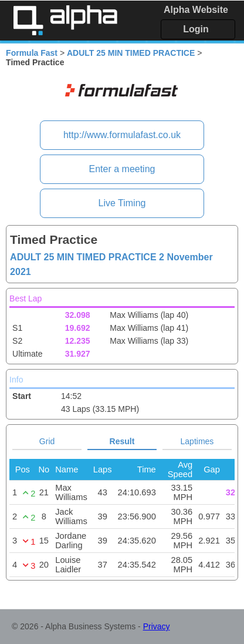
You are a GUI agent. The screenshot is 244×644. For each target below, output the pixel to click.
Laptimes (197, 441)
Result (122, 441)
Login (196, 29)
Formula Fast (32, 53)
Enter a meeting (122, 169)
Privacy (157, 626)
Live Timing (122, 203)
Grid (47, 441)
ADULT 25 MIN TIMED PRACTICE (131, 53)
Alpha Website (196, 10)
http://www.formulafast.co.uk (122, 135)
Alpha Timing (65, 20)
